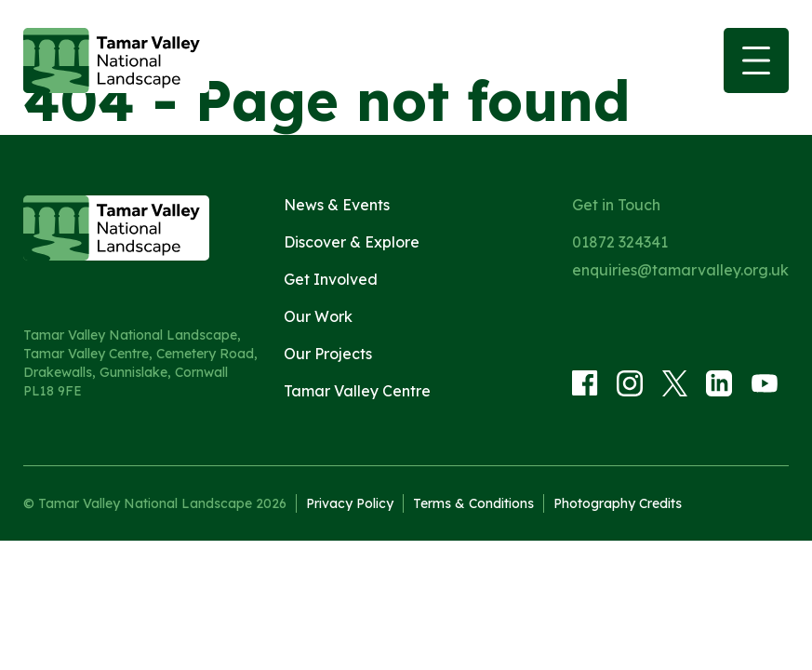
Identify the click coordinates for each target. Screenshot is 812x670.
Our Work (318, 316)
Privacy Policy (350, 503)
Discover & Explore (352, 242)
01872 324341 (620, 242)
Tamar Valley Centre (357, 391)
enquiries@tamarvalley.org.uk (680, 270)
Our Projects (328, 354)
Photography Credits (618, 503)
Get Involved (331, 279)
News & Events (337, 205)
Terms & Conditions (473, 503)
